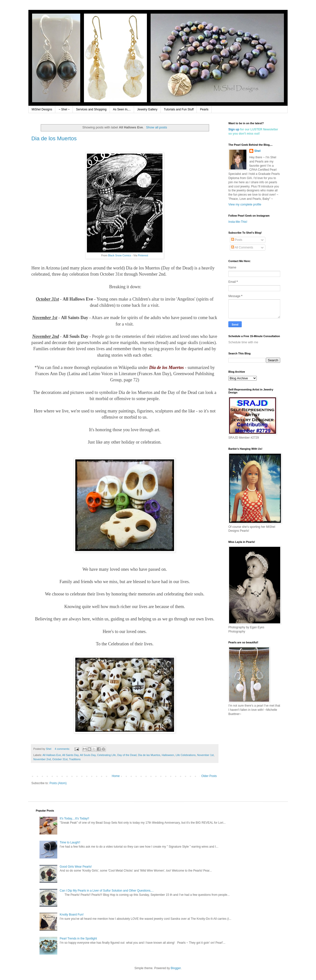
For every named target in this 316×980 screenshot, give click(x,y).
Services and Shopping (91, 109)
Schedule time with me (243, 342)
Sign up (234, 129)
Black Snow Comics (120, 255)
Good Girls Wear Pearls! (76, 867)
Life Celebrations (186, 755)
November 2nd (42, 759)
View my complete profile (245, 204)
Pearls (204, 109)
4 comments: (63, 749)
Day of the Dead (127, 755)
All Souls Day (88, 755)
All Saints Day (70, 755)
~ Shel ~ (64, 109)
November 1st (205, 755)
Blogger (176, 968)
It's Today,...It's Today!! (74, 818)
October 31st (60, 759)
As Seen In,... (122, 109)
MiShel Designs (42, 109)
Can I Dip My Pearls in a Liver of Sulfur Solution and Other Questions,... (107, 891)
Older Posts (209, 776)
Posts (237, 240)
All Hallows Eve (52, 755)
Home (116, 776)
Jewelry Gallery (147, 109)
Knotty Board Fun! (72, 915)
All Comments (242, 247)
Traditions (75, 759)
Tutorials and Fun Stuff (179, 109)
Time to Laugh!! (70, 842)
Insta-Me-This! (238, 222)
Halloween (168, 755)
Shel (257, 151)
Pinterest (143, 255)
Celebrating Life (106, 755)
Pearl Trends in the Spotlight (78, 939)
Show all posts (157, 127)
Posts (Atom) (58, 783)
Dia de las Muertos (149, 755)
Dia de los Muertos (54, 138)
